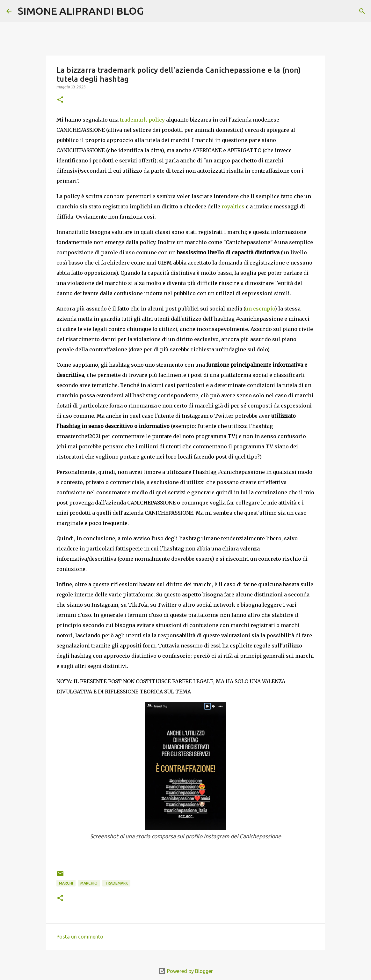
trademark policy (142, 120)
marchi (66, 883)
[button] (60, 100)
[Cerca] (153, 11)
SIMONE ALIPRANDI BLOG (81, 11)
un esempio (260, 309)
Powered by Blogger (185, 971)
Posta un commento (80, 937)
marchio (89, 883)
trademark (116, 883)
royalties (233, 206)
